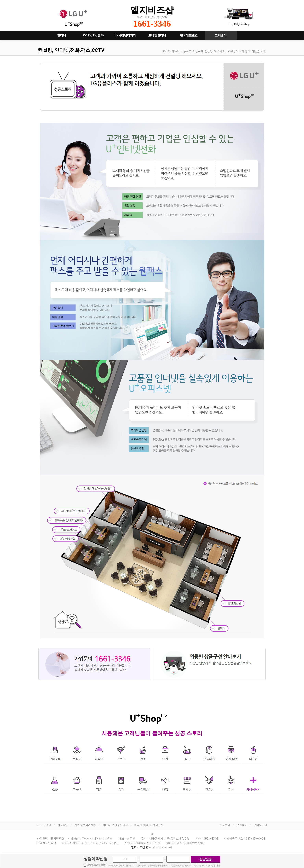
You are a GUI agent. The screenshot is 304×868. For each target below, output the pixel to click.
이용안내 (225, 825)
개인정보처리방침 (85, 825)
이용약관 (63, 825)
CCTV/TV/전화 (93, 35)
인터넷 (62, 35)
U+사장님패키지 (125, 35)
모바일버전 (260, 825)
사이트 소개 (44, 825)
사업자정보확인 (46, 843)
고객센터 (221, 35)
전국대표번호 (189, 35)
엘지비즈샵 (152, 10)
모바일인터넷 (157, 35)
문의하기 (242, 825)
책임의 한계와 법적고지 (149, 825)
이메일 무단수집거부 (115, 825)
